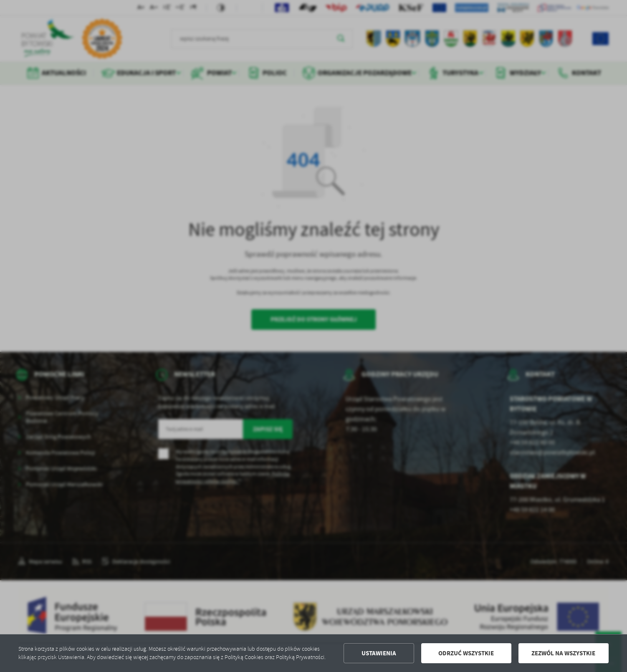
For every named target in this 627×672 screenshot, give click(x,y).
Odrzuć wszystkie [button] (466, 653)
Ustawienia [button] (379, 653)
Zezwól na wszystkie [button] (563, 653)
